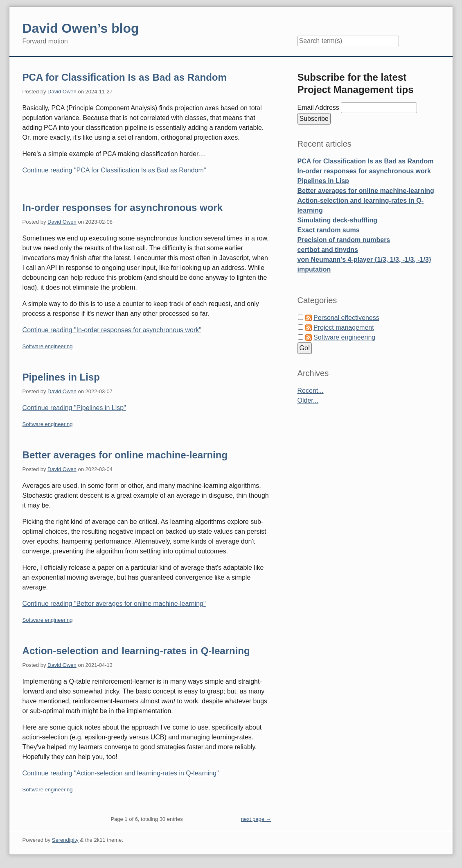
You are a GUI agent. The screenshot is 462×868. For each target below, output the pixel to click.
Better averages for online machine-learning (125, 455)
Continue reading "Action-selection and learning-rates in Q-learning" (121, 773)
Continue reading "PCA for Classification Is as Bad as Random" (114, 170)
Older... (308, 400)
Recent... (311, 391)
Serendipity (65, 840)
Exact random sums (329, 230)
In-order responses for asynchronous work (123, 207)
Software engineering (48, 346)
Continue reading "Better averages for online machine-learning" (114, 604)
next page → (256, 819)
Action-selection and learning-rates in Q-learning (136, 651)
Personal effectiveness (346, 318)
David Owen (62, 92)
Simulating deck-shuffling (338, 220)
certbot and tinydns (328, 250)
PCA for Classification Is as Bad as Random (125, 77)
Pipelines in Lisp (61, 377)
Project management (344, 327)
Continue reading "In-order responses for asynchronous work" (112, 330)
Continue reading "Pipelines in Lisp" (74, 408)
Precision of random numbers (344, 240)
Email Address (319, 108)
